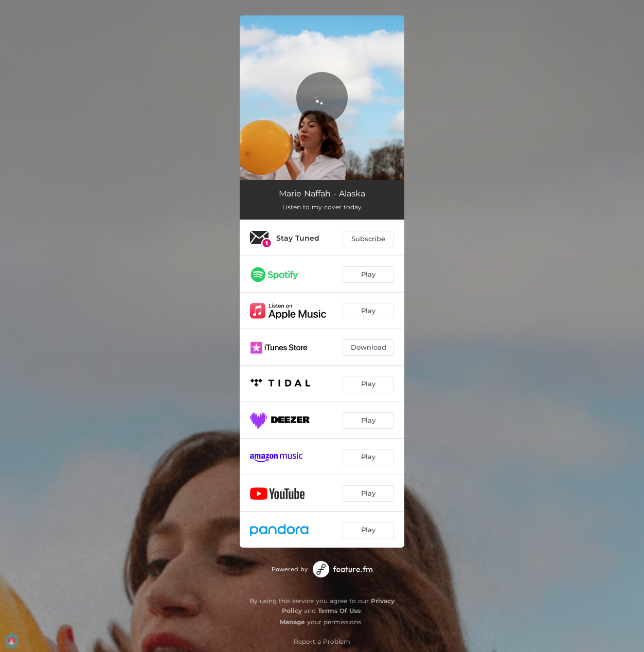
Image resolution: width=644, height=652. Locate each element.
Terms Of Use (339, 611)
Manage (292, 622)
